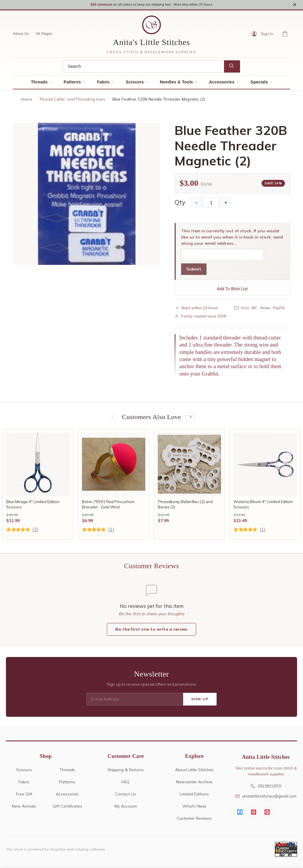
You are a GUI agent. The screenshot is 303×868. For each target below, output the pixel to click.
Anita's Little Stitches (151, 44)
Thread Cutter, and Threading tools (72, 101)
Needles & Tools (176, 84)
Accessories (222, 84)
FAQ (126, 785)
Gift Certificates (67, 809)
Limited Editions (194, 797)
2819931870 (266, 789)
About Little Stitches (194, 773)
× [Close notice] (295, 5)
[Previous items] (112, 419)
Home (27, 101)
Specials (259, 84)
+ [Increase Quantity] (226, 204)
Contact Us (126, 797)
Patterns (72, 84)
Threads (39, 84)
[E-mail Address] (135, 702)
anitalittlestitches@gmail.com (266, 799)
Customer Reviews (194, 821)
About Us (21, 36)
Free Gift (24, 797)
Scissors (135, 84)
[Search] (144, 69)
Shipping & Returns (126, 773)
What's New (194, 809)
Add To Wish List (232, 291)
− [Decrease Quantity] (196, 204)
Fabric (103, 84)
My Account (126, 809)
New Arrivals (24, 809)
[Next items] (191, 419)
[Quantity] (211, 204)
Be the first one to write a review (151, 632)
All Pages (44, 36)
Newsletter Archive (194, 785)
